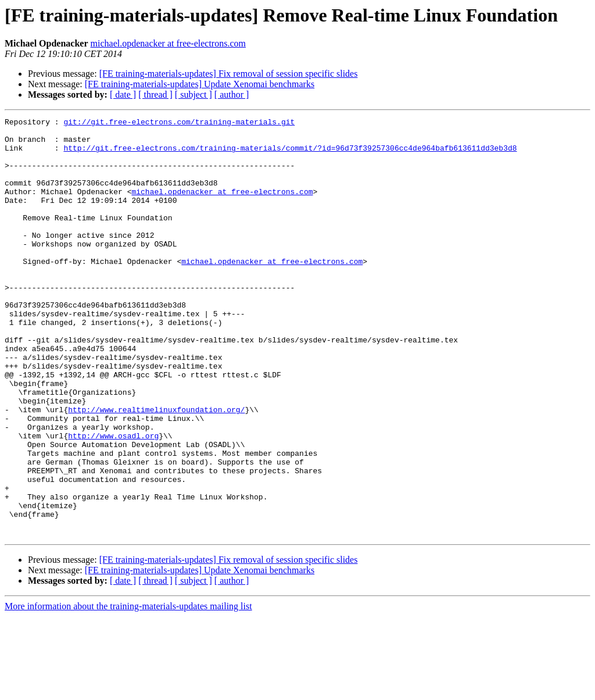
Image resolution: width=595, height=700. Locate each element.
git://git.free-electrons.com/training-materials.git (179, 123)
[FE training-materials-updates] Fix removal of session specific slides (229, 74)
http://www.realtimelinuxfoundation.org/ (156, 469)
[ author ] (232, 94)
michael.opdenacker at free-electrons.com (168, 43)
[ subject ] (193, 94)
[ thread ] (155, 94)
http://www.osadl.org (113, 500)
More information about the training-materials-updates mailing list (128, 690)
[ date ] (123, 94)
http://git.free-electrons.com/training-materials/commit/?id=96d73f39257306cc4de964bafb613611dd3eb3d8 (290, 155)
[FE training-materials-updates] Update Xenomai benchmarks (200, 84)
